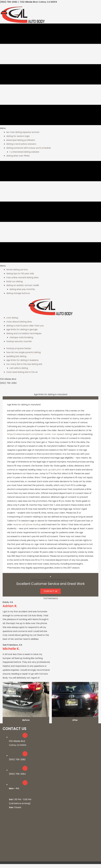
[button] (51, 591)
